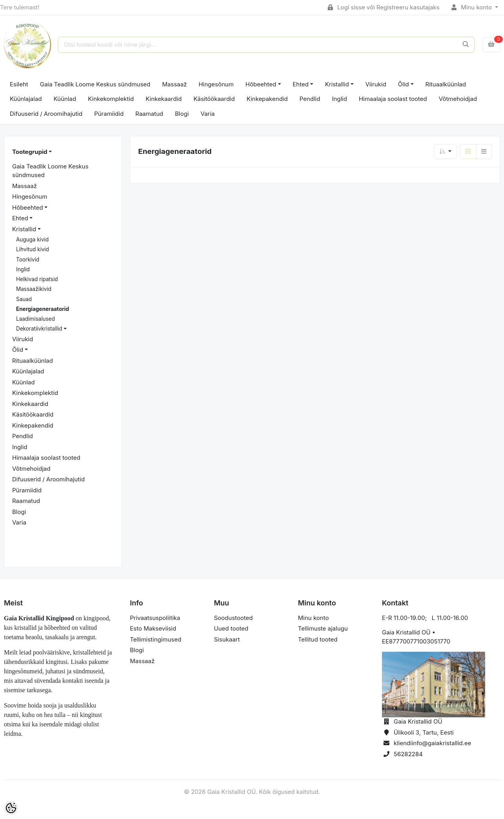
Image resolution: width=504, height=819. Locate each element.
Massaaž (174, 84)
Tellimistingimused (156, 639)
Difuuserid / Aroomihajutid (46, 114)
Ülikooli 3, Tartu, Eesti (424, 732)
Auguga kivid (32, 239)
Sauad (24, 299)
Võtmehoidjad (458, 99)
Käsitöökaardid (214, 99)
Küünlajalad (26, 99)
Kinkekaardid (164, 99)
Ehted (301, 84)
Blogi (182, 114)
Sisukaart (227, 639)
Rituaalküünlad (446, 84)
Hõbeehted (261, 84)
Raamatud (149, 114)
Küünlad (65, 99)
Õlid (404, 84)
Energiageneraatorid (43, 309)
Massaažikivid (34, 289)
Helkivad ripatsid (37, 279)
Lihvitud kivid (33, 249)
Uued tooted (231, 628)
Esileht (19, 84)
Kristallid (337, 84)
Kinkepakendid (267, 99)
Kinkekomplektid (111, 99)
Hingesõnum (216, 84)
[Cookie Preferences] (11, 808)
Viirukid (376, 84)
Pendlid (310, 99)
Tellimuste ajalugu (323, 628)
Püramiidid (109, 114)
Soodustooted (233, 618)
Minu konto (473, 7)
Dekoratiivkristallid (39, 329)
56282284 (408, 754)
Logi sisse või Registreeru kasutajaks (384, 7)
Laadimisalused (36, 319)
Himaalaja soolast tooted (393, 99)
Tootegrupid (30, 152)
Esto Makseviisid (153, 628)
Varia (208, 114)
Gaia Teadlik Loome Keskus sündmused (95, 84)
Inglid (340, 99)
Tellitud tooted (318, 639)
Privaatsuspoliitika (155, 618)
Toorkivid (28, 260)
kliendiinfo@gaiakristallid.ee (433, 743)
